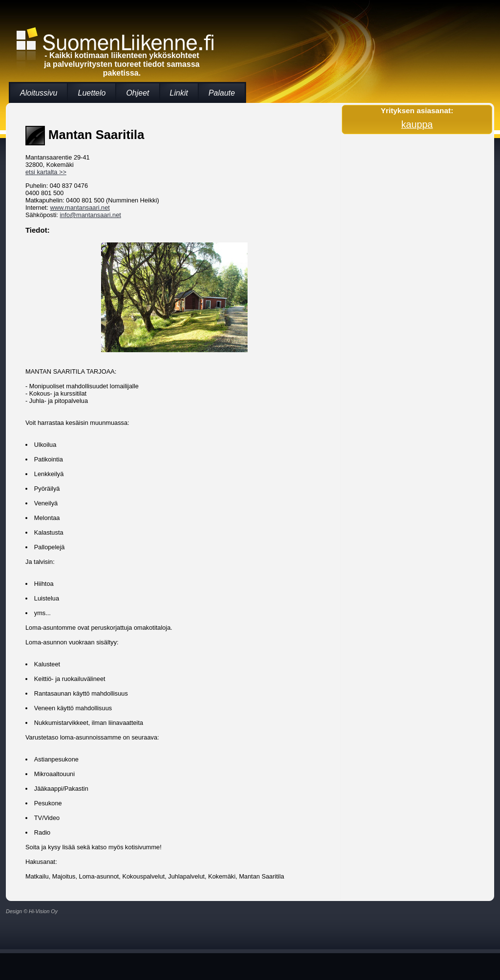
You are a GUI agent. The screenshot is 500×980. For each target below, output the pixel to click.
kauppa (417, 124)
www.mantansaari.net (80, 208)
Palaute (222, 93)
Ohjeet (137, 93)
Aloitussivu (39, 93)
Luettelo (92, 93)
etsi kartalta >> (46, 172)
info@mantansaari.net (90, 215)
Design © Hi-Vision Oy (32, 911)
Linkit (179, 93)
